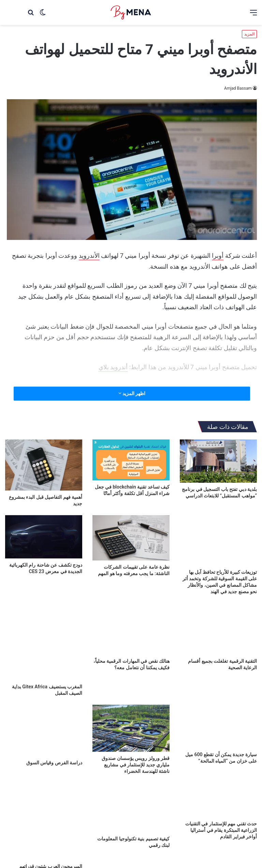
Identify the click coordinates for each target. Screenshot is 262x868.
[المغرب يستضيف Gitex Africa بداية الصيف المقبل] (44, 642)
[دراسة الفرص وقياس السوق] (44, 730)
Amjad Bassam (238, 88)
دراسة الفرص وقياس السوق (54, 763)
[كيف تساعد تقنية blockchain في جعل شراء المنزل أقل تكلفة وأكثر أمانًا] (131, 460)
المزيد (249, 34)
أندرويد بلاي (113, 367)
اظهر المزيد (132, 393)
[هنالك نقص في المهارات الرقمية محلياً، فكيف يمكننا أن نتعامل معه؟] (131, 629)
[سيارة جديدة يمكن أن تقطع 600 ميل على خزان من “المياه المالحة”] (218, 726)
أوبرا (218, 256)
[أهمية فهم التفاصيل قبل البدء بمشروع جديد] (44, 465)
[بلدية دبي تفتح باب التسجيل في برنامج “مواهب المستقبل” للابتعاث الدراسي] (218, 461)
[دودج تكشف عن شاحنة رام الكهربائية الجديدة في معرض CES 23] (44, 537)
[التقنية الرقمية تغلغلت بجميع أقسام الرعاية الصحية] (218, 629)
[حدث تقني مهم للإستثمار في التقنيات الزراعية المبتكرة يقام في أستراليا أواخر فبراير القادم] (218, 800)
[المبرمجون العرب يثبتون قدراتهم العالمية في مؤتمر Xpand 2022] (44, 821)
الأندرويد (89, 256)
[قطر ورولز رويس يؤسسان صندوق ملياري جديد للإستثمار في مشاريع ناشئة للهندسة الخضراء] (131, 728)
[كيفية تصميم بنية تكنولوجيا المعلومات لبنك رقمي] (131, 807)
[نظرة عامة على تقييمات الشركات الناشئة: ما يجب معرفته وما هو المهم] (131, 538)
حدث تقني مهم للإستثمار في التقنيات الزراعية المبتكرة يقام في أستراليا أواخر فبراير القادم (221, 830)
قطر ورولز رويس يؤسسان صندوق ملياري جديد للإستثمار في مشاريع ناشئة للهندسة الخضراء (136, 765)
